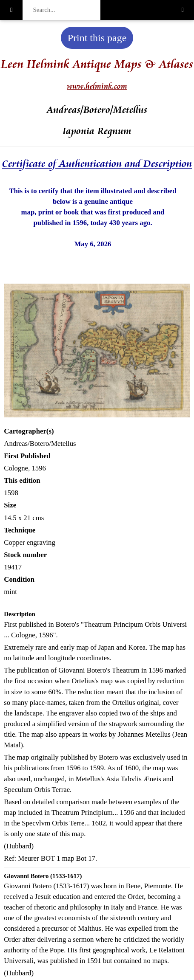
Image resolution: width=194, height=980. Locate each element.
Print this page (97, 38)
